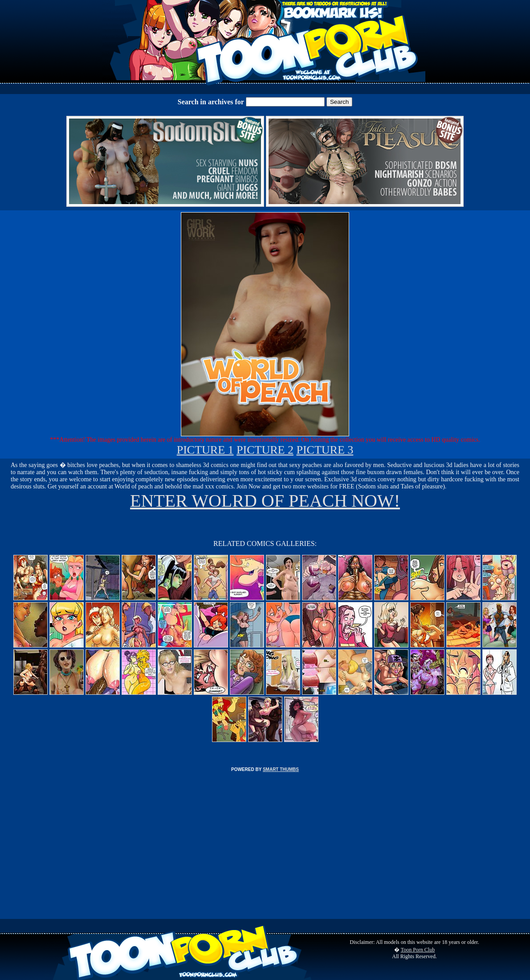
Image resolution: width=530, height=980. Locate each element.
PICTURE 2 (265, 450)
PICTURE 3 (325, 450)
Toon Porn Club (418, 950)
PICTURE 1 (205, 450)
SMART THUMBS (281, 769)
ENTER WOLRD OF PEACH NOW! (265, 501)
